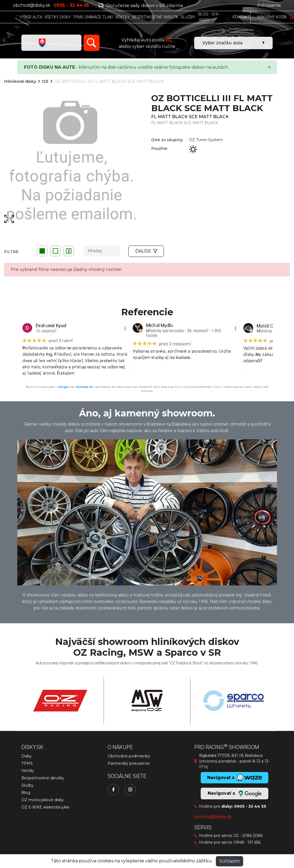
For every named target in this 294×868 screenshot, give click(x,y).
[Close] (269, 67)
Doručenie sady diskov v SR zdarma (141, 6)
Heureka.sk (84, 387)
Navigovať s (234, 794)
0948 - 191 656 (247, 842)
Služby (27, 785)
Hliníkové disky (20, 81)
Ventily (28, 771)
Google (63, 387)
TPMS (27, 763)
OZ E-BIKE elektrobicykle (45, 807)
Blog (26, 793)
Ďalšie (146, 251)
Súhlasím (229, 861)
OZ (45, 81)
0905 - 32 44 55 (250, 806)
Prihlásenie (269, 5)
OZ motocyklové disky (43, 800)
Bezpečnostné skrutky (43, 778)
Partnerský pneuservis (129, 763)
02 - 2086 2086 (248, 836)
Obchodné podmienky (129, 756)
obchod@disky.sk (32, 5)
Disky (27, 756)
